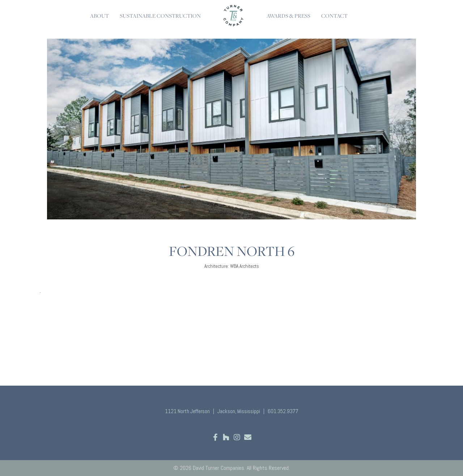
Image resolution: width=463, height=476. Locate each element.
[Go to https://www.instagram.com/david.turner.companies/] (237, 438)
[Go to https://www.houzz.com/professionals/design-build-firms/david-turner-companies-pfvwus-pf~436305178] (226, 438)
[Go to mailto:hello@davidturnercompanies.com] (248, 438)
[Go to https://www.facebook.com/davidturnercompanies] (215, 438)
